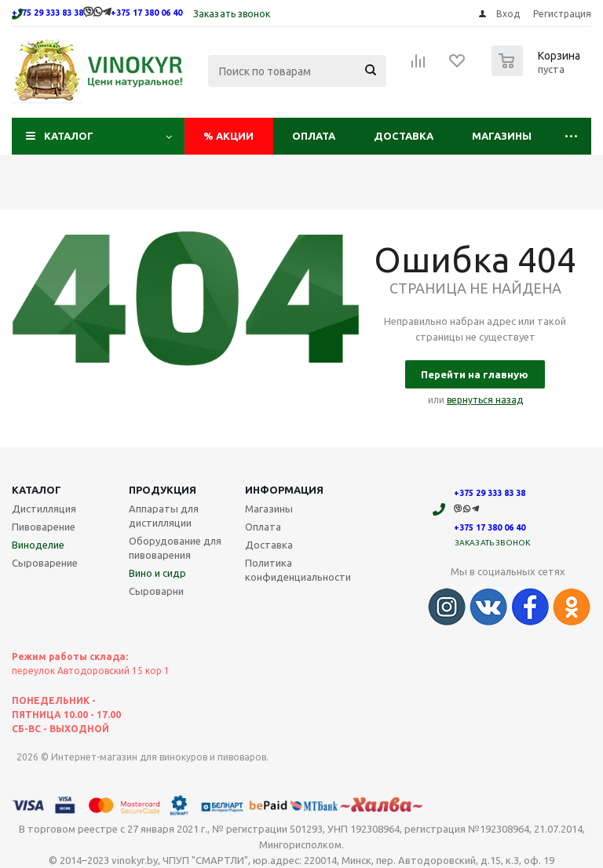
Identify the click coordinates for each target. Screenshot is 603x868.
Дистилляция (44, 509)
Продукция (163, 490)
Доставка (404, 136)
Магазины (502, 136)
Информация (284, 490)
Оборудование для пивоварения (175, 548)
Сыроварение (45, 563)
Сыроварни (156, 591)
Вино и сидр (157, 573)
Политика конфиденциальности (298, 570)
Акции (228, 136)
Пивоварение (44, 527)
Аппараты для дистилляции (164, 516)
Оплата (314, 136)
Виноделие (38, 545)
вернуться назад (485, 400)
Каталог (69, 136)
